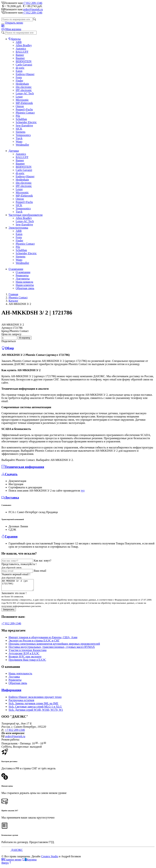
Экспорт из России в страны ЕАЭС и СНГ (34, 643)
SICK (19, 129)
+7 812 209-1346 (32, 3)
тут (83, 491)
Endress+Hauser (25, 74)
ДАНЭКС (17, 852)
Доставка (14, 679)
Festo (19, 77)
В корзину (25, 338)
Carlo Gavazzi (24, 65)
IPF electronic (24, 90)
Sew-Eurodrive (24, 125)
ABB (19, 42)
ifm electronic (24, 87)
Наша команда (24, 282)
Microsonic (22, 100)
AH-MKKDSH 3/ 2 (13, 325)
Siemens (21, 132)
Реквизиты (22, 275)
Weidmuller (22, 145)
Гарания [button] (9, 536)
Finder (19, 81)
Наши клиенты (25, 285)
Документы (23, 279)
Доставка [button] (10, 497)
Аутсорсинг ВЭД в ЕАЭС (24, 655)
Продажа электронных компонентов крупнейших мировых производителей (54, 646)
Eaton (19, 71)
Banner (20, 55)
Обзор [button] (8, 348)
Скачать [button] (9, 474)
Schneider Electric (26, 122)
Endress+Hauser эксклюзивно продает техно (35, 699)
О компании (16, 269)
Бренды (15, 39)
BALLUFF (22, 52)
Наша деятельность (20, 676)
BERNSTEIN (24, 61)
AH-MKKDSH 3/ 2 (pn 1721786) (19, 586)
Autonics (21, 49)
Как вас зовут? (42, 561)
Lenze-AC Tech (25, 93)
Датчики (14, 151)
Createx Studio (50, 858)
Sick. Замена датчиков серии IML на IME (33, 705)
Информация (11, 692)
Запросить (9, 612)
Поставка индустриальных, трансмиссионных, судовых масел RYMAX (52, 649)
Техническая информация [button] (23, 467)
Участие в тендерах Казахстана (27, 652)
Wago (19, 141)
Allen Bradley (24, 45)
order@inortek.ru (33, 9)
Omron (20, 106)
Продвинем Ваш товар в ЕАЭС (27, 662)
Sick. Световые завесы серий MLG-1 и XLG (35, 709)
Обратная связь (25, 288)
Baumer (20, 58)
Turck (19, 138)
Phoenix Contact (25, 113)
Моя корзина (13, 29)
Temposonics (23, 135)
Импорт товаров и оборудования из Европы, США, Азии (43, 639)
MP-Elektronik (24, 103)
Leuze (19, 97)
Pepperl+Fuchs (24, 109)
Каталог (13, 301)
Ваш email (40, 571)
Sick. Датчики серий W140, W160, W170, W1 (36, 712)
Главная (13, 294)
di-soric (20, 68)
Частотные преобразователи (26, 215)
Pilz (18, 116)
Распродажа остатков (21, 702)
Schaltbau (21, 119)
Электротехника (18, 228)
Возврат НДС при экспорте (25, 659)
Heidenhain (22, 84)
